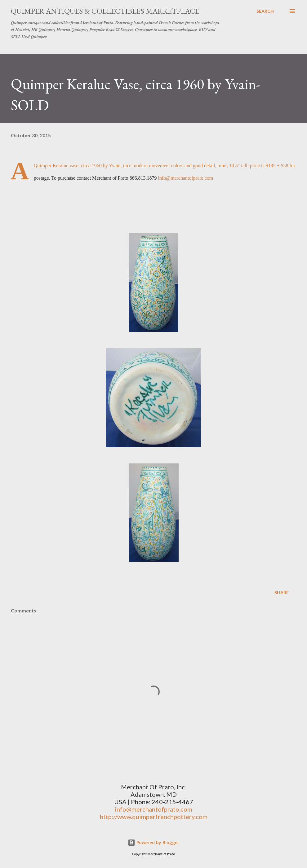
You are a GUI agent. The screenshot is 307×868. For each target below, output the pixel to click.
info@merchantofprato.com (185, 178)
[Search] (265, 11)
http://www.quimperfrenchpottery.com (154, 817)
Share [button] (282, 592)
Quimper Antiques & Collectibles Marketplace (105, 11)
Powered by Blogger (153, 842)
